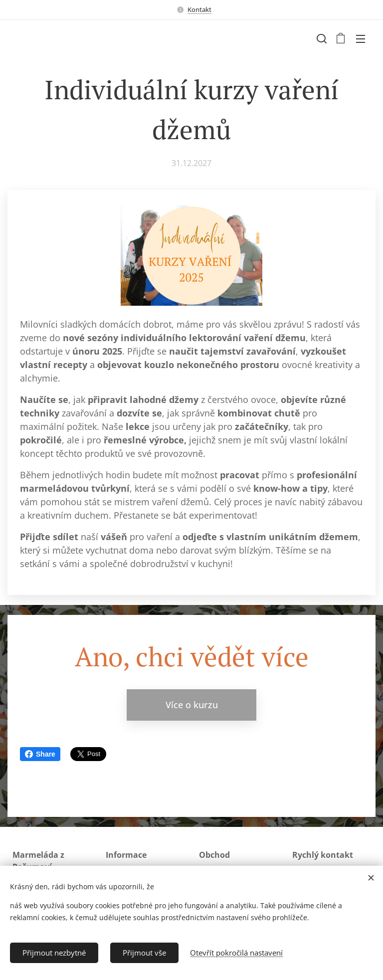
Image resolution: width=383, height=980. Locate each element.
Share (40, 754)
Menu (361, 39)
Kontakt (199, 9)
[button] (321, 38)
